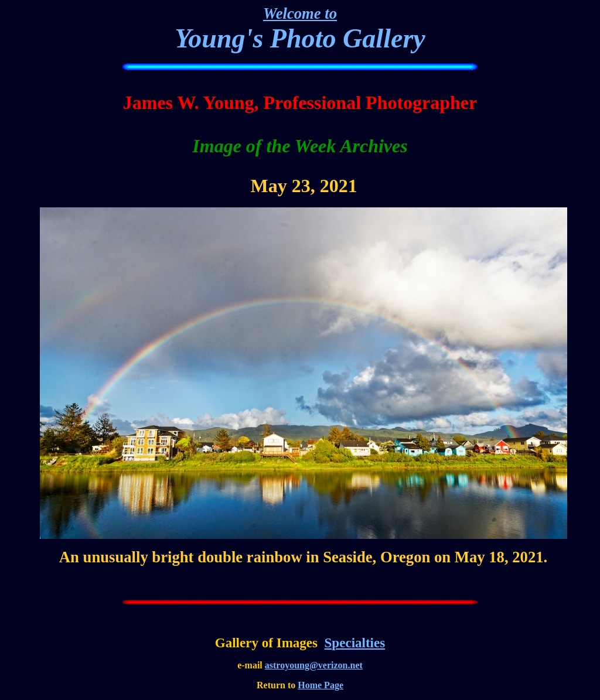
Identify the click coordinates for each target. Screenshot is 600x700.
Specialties (355, 643)
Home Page (321, 685)
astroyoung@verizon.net (314, 665)
